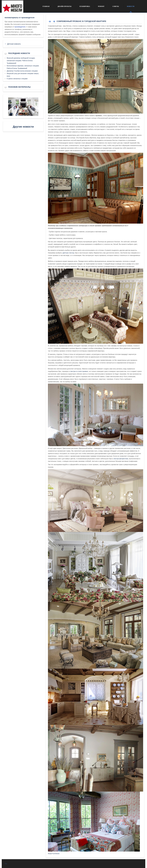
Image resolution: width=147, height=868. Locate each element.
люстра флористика (121, 459)
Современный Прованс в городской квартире (81, 21)
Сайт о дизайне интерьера (20, 8)
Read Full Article (54, 854)
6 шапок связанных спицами (17, 79)
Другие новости (23, 127)
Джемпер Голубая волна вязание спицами (22, 71)
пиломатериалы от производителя (20, 18)
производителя (20, 27)
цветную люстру (68, 253)
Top (6, 864)
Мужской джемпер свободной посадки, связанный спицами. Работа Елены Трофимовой (21, 61)
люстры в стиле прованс (79, 371)
